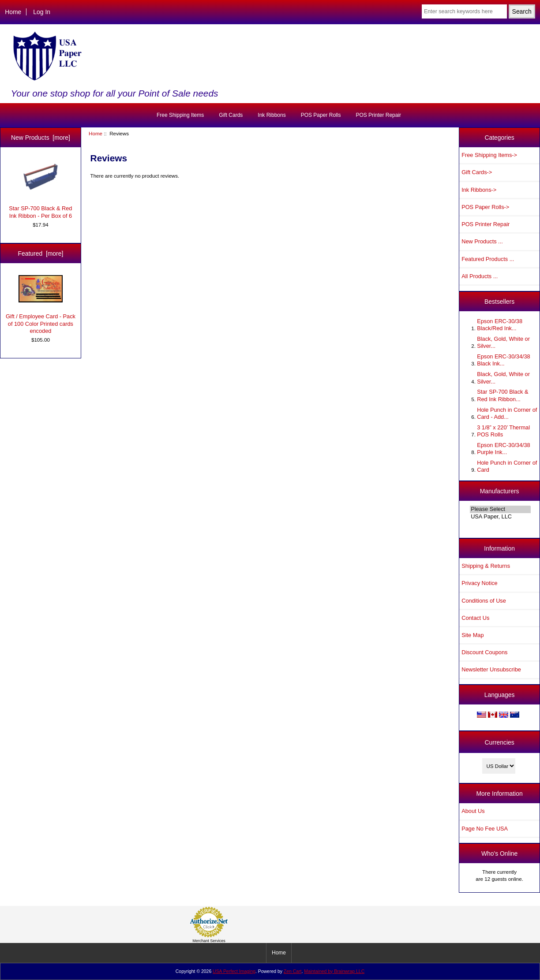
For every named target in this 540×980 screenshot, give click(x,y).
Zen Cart (293, 971)
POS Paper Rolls (321, 115)
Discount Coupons (484, 652)
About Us (473, 811)
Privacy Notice (479, 583)
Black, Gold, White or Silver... (503, 342)
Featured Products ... (488, 259)
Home (13, 12)
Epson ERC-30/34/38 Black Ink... (504, 360)
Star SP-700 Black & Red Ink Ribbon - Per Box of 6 (40, 189)
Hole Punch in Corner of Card (507, 466)
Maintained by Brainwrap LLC (334, 971)
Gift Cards (231, 115)
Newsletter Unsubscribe (491, 669)
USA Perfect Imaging (234, 971)
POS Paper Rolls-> (485, 207)
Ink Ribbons (272, 115)
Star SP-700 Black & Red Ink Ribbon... (502, 395)
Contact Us (475, 618)
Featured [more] (41, 253)
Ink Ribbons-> (479, 190)
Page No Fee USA (485, 829)
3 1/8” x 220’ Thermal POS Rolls (503, 431)
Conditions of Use (484, 601)
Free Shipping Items (180, 115)
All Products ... (480, 276)
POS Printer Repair (378, 115)
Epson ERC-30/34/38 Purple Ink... (504, 449)
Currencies (499, 742)
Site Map (472, 635)
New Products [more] (41, 138)
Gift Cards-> (477, 172)
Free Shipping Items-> (489, 155)
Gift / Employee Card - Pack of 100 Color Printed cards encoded (41, 305)
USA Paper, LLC (500, 517)
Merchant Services (209, 941)
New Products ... (482, 241)
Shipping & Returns (486, 566)
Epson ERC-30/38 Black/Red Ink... (500, 325)
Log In (42, 12)
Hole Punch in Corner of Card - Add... (507, 413)
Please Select (500, 509)
